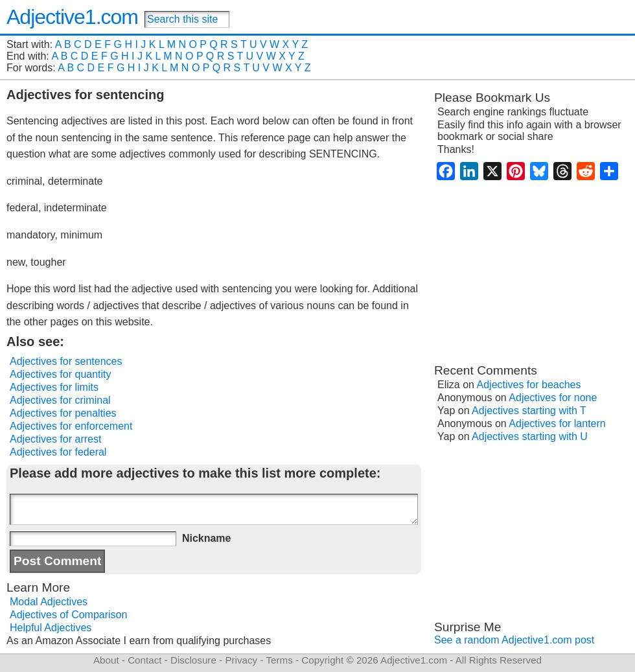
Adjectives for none (553, 398)
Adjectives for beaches (529, 385)
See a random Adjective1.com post (514, 640)
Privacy (241, 660)
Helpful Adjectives (51, 628)
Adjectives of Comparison (68, 615)
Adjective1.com (72, 17)
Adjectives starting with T (529, 411)
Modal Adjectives (49, 602)
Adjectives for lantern (557, 423)
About (106, 660)
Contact (144, 660)
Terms (279, 660)
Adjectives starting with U (530, 436)
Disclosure (193, 660)
